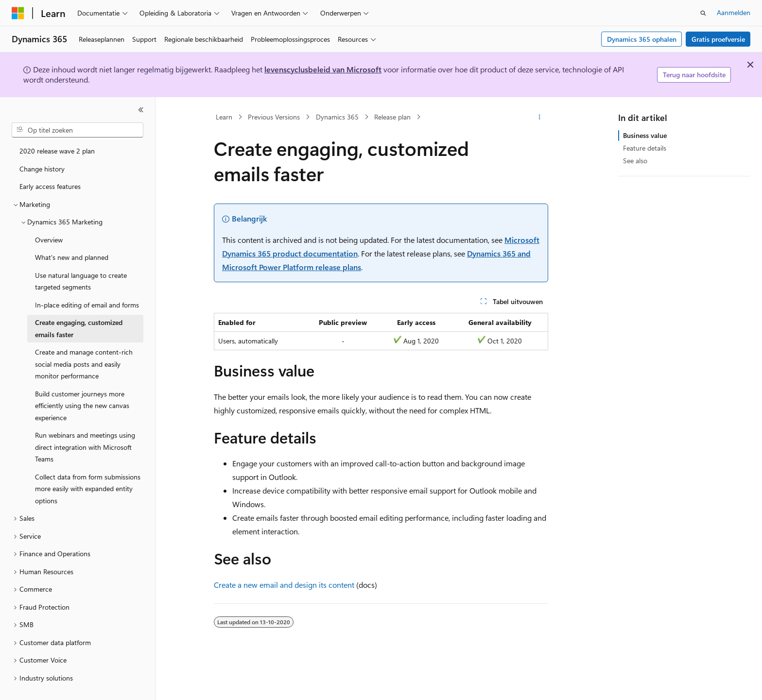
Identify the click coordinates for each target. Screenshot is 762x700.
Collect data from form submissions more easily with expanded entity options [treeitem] (88, 489)
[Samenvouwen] (141, 110)
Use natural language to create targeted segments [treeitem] (81, 281)
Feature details (645, 148)
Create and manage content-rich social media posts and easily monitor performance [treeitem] (84, 364)
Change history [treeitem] (42, 169)
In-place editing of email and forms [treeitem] (87, 305)
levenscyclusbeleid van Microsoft (323, 69)
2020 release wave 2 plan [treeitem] (57, 151)
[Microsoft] (18, 13)
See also (635, 161)
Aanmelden (734, 12)
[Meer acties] (540, 117)
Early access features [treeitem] (50, 186)
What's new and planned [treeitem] (72, 257)
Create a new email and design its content (284, 585)
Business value (645, 135)
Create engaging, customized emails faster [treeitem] (79, 328)
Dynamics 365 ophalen (642, 39)
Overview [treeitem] (49, 240)
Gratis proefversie (718, 39)
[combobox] (78, 130)
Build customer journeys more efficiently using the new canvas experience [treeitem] (82, 406)
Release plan (392, 117)
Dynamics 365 (337, 117)
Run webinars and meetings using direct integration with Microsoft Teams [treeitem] (85, 447)
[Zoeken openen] (703, 13)
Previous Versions (274, 117)
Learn (224, 117)
